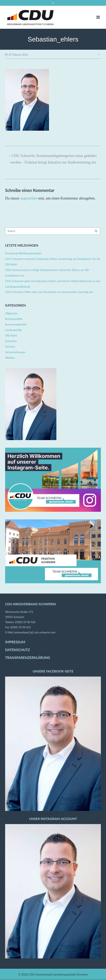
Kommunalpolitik (16, 324)
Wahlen (10, 358)
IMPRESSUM (15, 642)
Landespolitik (13, 330)
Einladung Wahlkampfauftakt (23, 253)
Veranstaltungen (15, 352)
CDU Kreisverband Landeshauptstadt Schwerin (58, 974)
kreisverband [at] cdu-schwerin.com (35, 632)
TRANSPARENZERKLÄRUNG (28, 658)
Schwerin (11, 341)
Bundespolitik (14, 319)
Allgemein (11, 313)
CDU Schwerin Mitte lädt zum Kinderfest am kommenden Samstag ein (49, 292)
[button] (7, 973)
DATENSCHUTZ (18, 650)
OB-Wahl (11, 335)
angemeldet (29, 198)
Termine (10, 346)
